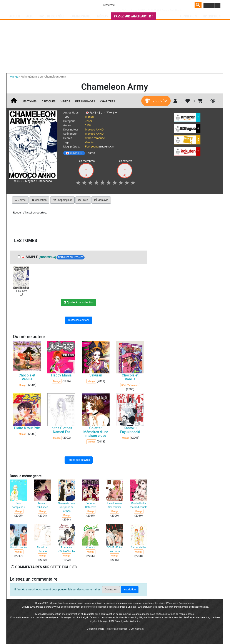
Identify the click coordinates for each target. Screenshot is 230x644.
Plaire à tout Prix (27, 428)
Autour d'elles (138, 547)
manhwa (138, 603)
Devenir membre (96, 629)
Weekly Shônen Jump (125, 10)
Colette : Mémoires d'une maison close (96, 432)
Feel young (92, 147)
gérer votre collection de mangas (102, 607)
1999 (88, 125)
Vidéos (65, 101)
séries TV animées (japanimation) (177, 603)
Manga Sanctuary (59, 603)
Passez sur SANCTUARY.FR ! (133, 16)
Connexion (188, 16)
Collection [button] (39, 200)
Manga (44, 6)
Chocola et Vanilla (27, 377)
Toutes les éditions (79, 320)
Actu (30, 16)
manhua (148, 603)
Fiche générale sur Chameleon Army (43, 77)
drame (89, 138)
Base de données (52, 16)
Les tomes (29, 101)
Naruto (179, 10)
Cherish (91, 547)
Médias (102, 16)
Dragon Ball (168, 10)
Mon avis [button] (101, 200)
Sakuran (96, 375)
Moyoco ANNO (94, 130)
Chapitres (108, 101)
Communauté (81, 16)
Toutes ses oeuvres (79, 460)
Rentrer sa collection (117, 629)
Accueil (15, 16)
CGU (131, 629)
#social (90, 142)
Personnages (85, 101)
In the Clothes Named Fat (61, 430)
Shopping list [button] (62, 200)
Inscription (212, 16)
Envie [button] (83, 200)
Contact (139, 629)
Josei (88, 121)
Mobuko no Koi (18, 547)
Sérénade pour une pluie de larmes (66, 507)
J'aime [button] (20, 200)
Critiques (49, 101)
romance (99, 138)
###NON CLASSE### (149, 10)
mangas (128, 603)
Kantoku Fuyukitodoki (130, 430)
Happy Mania (61, 375)
